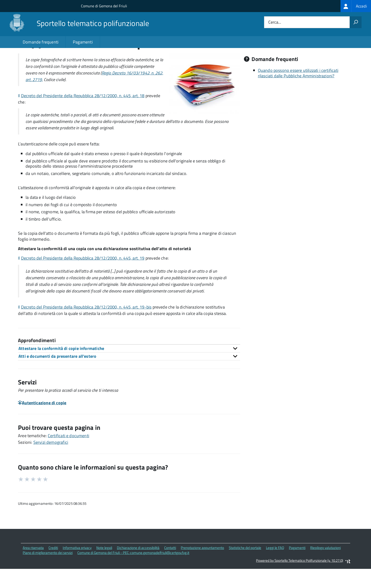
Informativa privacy (77, 568)
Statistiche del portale (245, 568)
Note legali (104, 568)
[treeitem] (356, 6)
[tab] (129, 368)
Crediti (53, 568)
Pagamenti (83, 42)
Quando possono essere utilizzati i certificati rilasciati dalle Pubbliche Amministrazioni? (298, 93)
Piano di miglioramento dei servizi (48, 573)
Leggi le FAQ (275, 568)
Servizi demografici (51, 462)
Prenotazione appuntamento (202, 568)
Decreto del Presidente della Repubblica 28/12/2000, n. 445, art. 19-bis (86, 327)
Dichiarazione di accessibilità (138, 568)
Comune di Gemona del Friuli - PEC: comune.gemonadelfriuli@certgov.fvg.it (133, 573)
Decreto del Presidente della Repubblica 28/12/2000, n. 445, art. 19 (83, 278)
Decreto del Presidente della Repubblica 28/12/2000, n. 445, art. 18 (83, 116)
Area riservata (33, 568)
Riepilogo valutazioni (325, 568)
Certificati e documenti (68, 456)
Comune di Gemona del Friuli (104, 6)
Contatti (170, 568)
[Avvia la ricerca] (356, 22)
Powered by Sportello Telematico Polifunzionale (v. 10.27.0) (300, 581)
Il (20, 116)
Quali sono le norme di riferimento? (290, 63)
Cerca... (275, 22)
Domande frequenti (41, 42)
